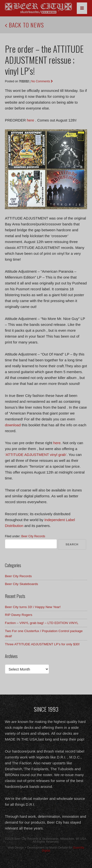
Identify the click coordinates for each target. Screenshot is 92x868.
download (13, 425)
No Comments (42, 81)
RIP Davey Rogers (19, 615)
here (30, 120)
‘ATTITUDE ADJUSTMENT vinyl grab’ (36, 455)
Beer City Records (33, 536)
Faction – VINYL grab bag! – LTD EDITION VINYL (42, 623)
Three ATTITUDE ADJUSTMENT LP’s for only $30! (42, 644)
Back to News (24, 25)
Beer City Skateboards (21, 584)
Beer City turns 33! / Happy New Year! (33, 607)
